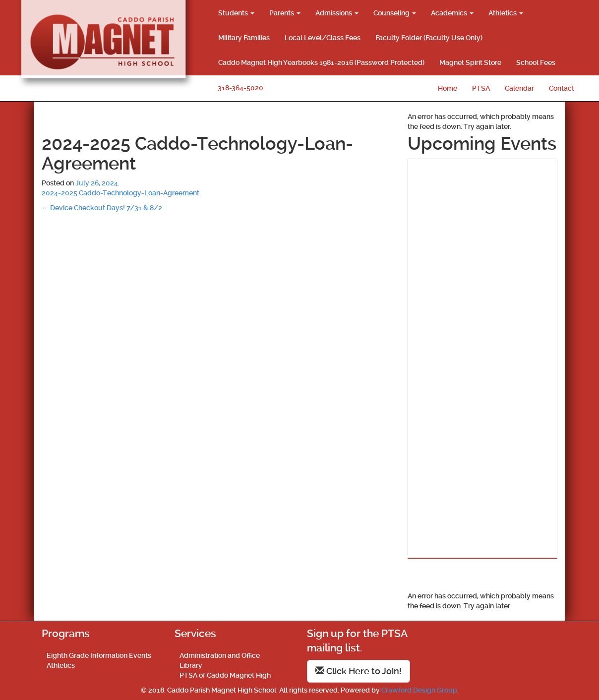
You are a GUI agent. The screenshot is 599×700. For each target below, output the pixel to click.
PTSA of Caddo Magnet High (225, 675)
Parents (285, 13)
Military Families (244, 38)
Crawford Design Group (419, 690)
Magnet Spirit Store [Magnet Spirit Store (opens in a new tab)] (470, 62)
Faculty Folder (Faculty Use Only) (429, 38)
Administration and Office (220, 655)
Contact (562, 88)
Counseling (395, 13)
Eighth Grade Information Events (99, 655)
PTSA (481, 88)
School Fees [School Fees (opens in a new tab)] (536, 62)
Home (448, 88)
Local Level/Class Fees (323, 38)
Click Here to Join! (359, 671)
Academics (452, 13)
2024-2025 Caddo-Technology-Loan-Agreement (120, 193)
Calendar (519, 88)
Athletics (506, 13)
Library (191, 665)
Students (236, 13)
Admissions (337, 13)
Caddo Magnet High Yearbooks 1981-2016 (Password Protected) (321, 62)
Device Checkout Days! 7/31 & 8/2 (102, 208)
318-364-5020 (240, 88)
